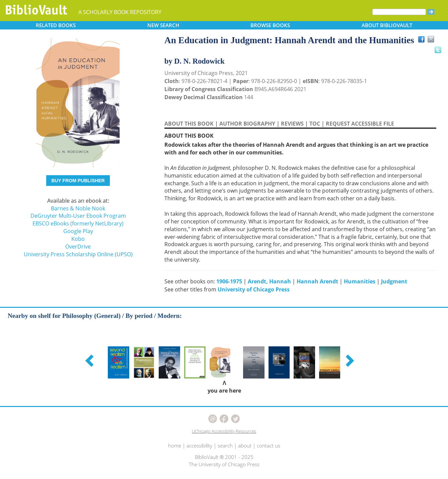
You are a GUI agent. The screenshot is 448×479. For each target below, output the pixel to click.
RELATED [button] (56, 25)
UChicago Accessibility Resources (224, 431)
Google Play (78, 231)
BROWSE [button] (270, 25)
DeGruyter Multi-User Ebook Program (78, 216)
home (175, 446)
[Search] (399, 12)
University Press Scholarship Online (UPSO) (78, 254)
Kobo (78, 239)
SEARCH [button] (163, 25)
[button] (90, 360)
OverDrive (78, 247)
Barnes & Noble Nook (78, 208)
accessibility (199, 446)
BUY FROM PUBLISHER (78, 181)
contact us (269, 446)
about (245, 446)
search (225, 446)
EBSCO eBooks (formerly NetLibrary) (78, 223)
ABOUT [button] (387, 25)
